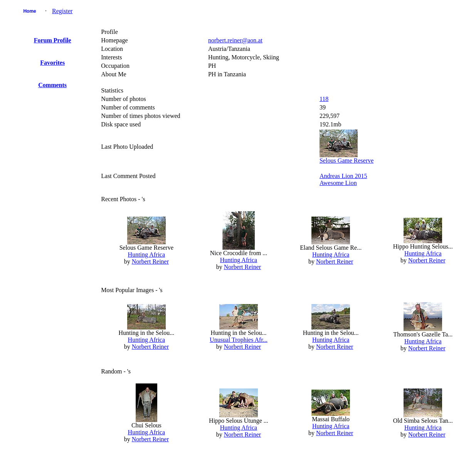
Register (62, 11)
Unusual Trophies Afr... (239, 340)
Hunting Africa (146, 255)
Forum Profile (53, 40)
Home (29, 11)
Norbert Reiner (150, 261)
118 (324, 99)
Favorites (52, 63)
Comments (52, 85)
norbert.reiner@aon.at (235, 40)
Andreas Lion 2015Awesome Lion (343, 179)
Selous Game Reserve (346, 161)
